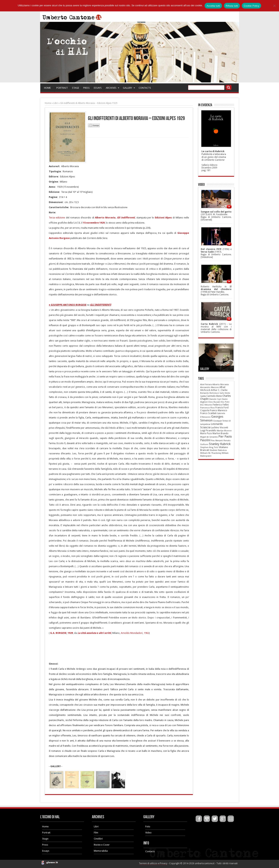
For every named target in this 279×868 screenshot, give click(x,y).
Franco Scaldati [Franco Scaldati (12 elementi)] (208, 413)
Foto (148, 826)
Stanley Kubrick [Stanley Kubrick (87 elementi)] (220, 444)
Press (45, 845)
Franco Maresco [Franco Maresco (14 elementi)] (219, 410)
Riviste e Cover (102, 845)
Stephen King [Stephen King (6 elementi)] (207, 447)
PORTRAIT (62, 88)
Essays (46, 851)
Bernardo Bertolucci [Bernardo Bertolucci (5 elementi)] (210, 393)
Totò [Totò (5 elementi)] (216, 447)
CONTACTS (145, 88)
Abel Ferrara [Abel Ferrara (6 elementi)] (206, 385)
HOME (47, 88)
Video (148, 833)
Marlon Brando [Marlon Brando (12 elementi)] (221, 433)
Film (96, 833)
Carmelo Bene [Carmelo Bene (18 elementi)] (214, 396)
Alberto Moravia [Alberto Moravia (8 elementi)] (221, 384)
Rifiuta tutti (232, 6)
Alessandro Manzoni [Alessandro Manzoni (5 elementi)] (209, 387)
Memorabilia (101, 851)
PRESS (86, 88)
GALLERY (129, 88)
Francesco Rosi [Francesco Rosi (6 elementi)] (207, 408)
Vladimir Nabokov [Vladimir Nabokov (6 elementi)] (218, 450)
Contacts (150, 851)
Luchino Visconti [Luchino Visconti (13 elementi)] (219, 427)
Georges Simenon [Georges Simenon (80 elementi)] (212, 418)
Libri (56, 103)
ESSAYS (98, 88)
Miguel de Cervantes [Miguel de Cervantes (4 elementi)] (209, 437)
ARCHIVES (113, 88)
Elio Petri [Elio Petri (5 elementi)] (225, 402)
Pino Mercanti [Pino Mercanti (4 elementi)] (217, 441)
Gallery (205, 369)
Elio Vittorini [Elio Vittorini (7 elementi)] (206, 405)
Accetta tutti (213, 6)
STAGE (75, 88)
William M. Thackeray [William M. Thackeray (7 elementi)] (211, 453)
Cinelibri (98, 839)
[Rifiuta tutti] (274, 6)
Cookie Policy (251, 6)
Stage (45, 839)
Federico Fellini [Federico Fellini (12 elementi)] (221, 405)
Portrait (46, 833)
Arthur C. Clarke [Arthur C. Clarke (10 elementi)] (219, 390)
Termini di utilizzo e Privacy (153, 863)
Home (48, 103)
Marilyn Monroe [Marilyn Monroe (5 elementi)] (224, 431)
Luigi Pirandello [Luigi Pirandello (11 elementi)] (208, 431)
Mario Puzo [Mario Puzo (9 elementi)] (206, 433)
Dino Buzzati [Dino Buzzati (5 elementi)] (214, 402)
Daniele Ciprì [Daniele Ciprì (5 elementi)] (215, 399)
